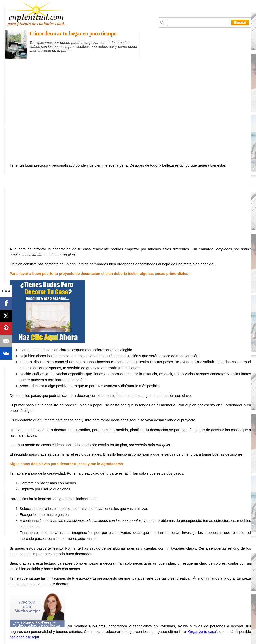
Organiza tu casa (202, 632)
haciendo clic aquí (24, 637)
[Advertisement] (139, 61)
